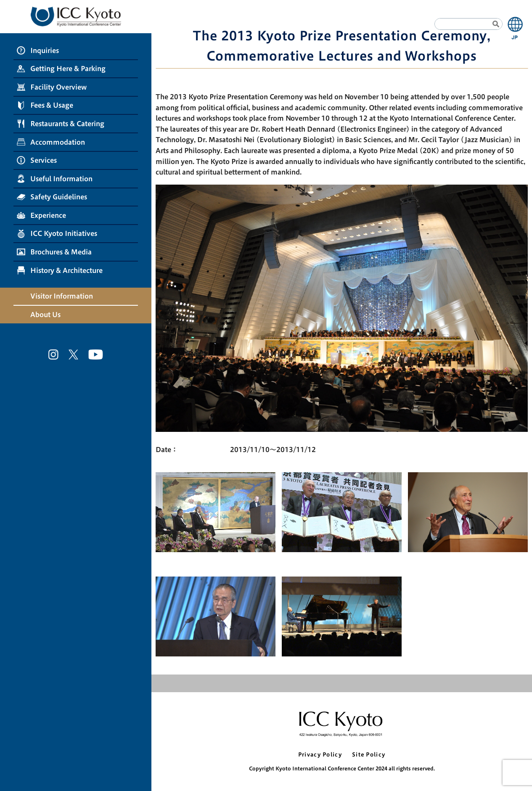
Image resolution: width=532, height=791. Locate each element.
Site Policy (369, 755)
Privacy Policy (320, 755)
